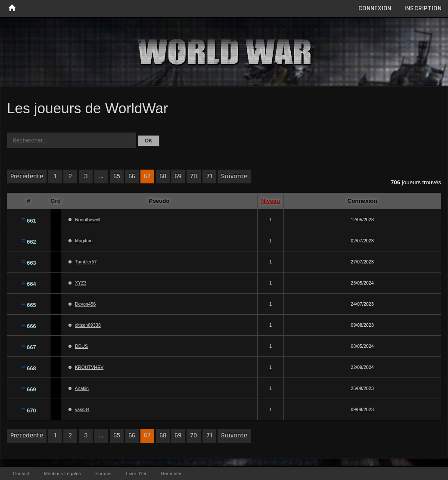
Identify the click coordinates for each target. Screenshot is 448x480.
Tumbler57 (86, 262)
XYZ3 (81, 283)
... (101, 176)
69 (178, 176)
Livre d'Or (136, 474)
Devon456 (86, 304)
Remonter (171, 474)
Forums (104, 474)
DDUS (81, 346)
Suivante (234, 176)
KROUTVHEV (89, 367)
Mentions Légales (62, 474)
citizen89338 (88, 325)
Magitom (84, 241)
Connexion (375, 8)
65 (117, 176)
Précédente (27, 176)
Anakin (82, 388)
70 (194, 176)
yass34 (82, 409)
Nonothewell (88, 220)
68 (163, 176)
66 (132, 176)
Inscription (423, 8)
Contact (21, 474)
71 (209, 176)
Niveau (271, 201)
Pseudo (159, 201)
